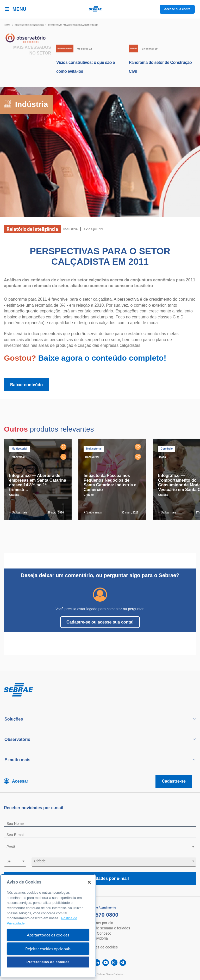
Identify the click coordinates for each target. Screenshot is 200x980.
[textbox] (103, 847)
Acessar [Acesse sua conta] (20, 781)
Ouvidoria (100, 938)
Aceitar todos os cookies (48, 935)
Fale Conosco (100, 933)
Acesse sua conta (177, 9)
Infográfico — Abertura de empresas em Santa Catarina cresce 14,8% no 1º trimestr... (38, 483)
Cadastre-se (174, 781)
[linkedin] (97, 963)
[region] (48, 926)
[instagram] (114, 963)
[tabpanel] (39, 479)
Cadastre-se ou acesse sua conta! (100, 622)
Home (7, 25)
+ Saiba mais (18, 512)
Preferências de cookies (48, 962)
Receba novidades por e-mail (100, 878)
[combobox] (100, 848)
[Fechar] (89, 882)
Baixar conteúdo (26, 385)
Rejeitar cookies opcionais (48, 949)
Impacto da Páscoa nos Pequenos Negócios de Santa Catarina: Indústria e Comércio (110, 483)
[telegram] (123, 963)
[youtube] (106, 963)
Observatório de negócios (29, 25)
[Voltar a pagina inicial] (100, 9)
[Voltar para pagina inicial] (100, 690)
